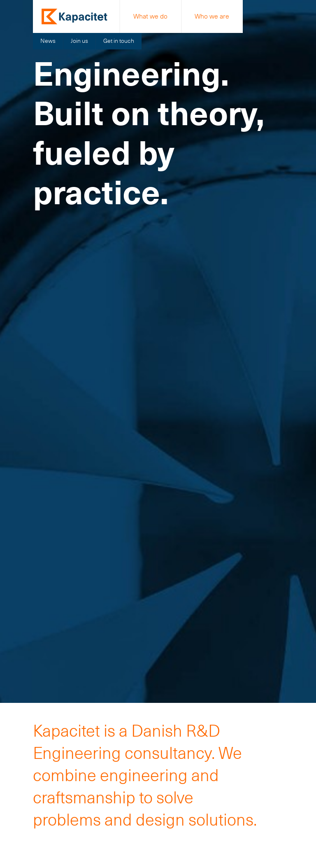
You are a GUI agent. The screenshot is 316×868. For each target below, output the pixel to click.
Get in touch (119, 41)
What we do (150, 16)
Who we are (212, 16)
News (48, 41)
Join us (79, 41)
